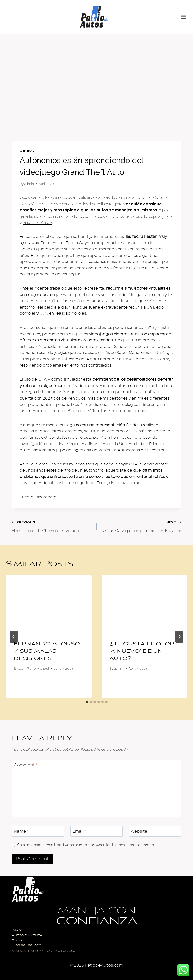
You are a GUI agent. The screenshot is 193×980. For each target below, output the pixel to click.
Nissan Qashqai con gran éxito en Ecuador (141, 526)
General (27, 151)
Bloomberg (46, 497)
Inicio (17, 930)
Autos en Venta (27, 935)
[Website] (155, 831)
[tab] (87, 702)
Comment (26, 765)
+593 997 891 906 (26, 946)
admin (29, 184)
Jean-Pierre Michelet (34, 668)
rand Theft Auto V (37, 223)
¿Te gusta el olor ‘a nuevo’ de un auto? (142, 651)
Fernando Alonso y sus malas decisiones (47, 651)
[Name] (38, 831)
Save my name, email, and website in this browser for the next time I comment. (87, 845)
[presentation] (49, 604)
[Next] (179, 637)
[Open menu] (186, 17)
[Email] (96, 831)
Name (21, 831)
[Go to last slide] (14, 637)
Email (79, 831)
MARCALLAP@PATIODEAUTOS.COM (45, 951)
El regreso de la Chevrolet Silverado (52, 526)
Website (139, 831)
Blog (17, 941)
